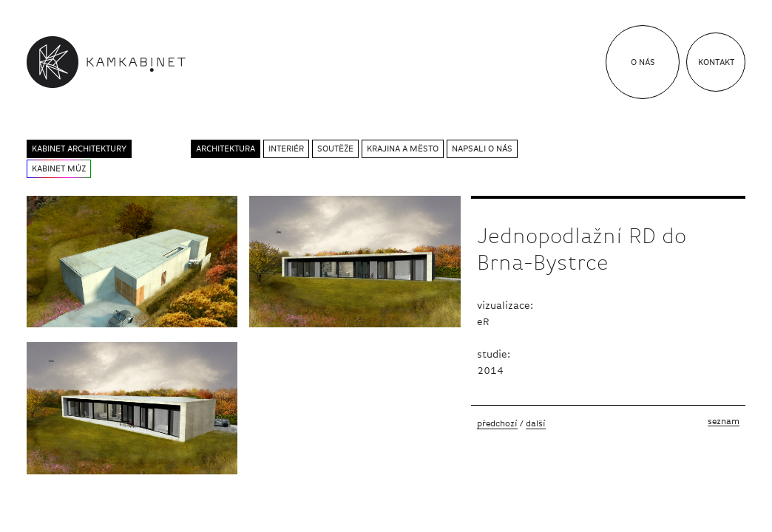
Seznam (724, 422)
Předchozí (497, 423)
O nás (643, 62)
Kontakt (716, 62)
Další (536, 423)
